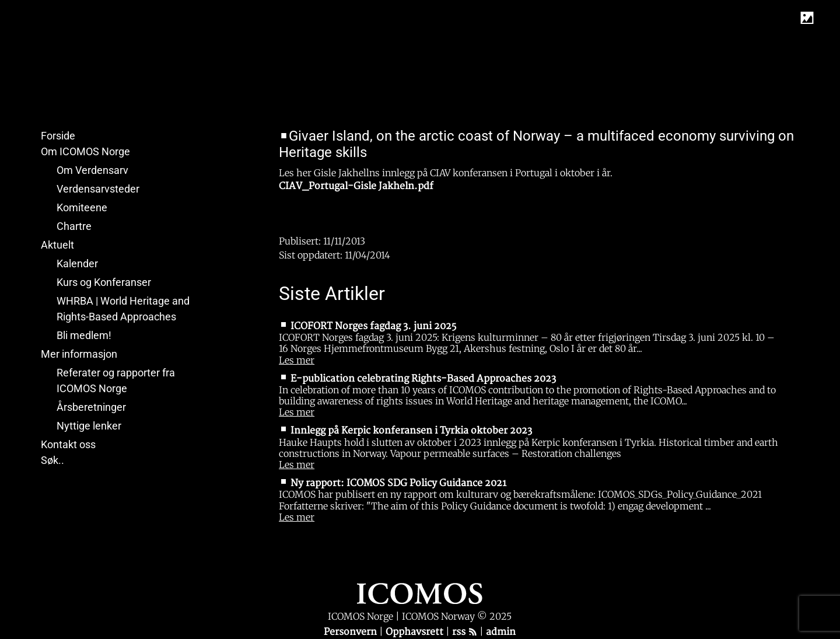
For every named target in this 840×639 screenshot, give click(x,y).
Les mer (297, 360)
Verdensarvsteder (98, 189)
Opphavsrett (416, 632)
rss (465, 632)
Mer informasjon (79, 354)
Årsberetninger (91, 407)
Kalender (77, 263)
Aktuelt (57, 245)
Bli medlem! (84, 335)
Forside (58, 136)
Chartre (74, 226)
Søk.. (52, 460)
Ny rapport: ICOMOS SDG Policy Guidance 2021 (398, 483)
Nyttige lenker (89, 426)
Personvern (351, 632)
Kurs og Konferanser (104, 282)
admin (501, 632)
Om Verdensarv (92, 170)
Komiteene (82, 207)
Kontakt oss (68, 444)
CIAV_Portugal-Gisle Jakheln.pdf (356, 186)
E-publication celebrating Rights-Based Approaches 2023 (423, 379)
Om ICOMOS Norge (85, 151)
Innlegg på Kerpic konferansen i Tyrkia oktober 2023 (411, 431)
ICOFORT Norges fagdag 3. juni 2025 (373, 326)
